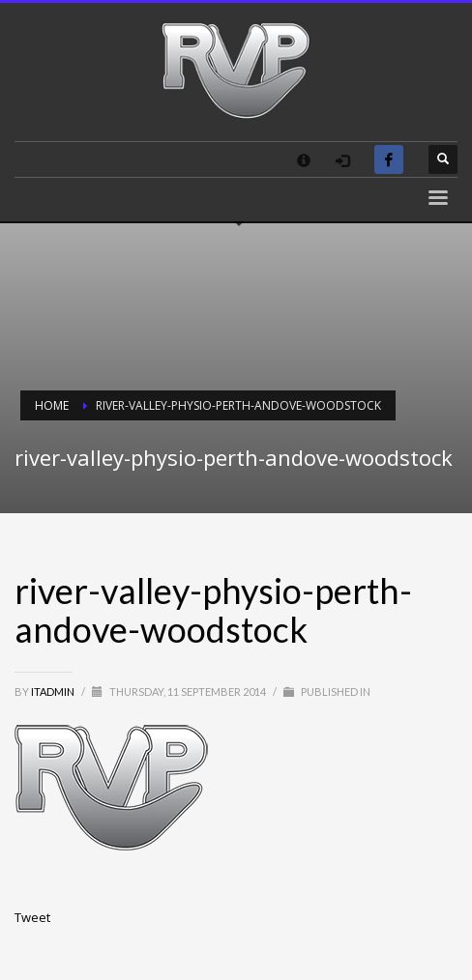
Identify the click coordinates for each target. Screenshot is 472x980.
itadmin (54, 692)
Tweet (32, 917)
